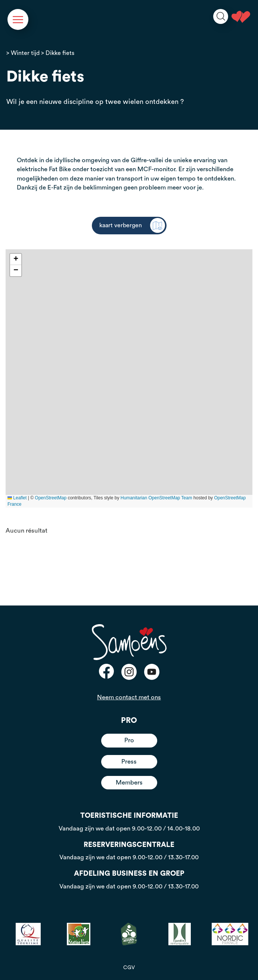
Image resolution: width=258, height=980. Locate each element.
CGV (129, 968)
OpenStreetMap (51, 498)
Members (129, 782)
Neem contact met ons (129, 697)
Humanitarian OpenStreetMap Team (156, 498)
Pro (129, 740)
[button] (16, 259)
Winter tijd (25, 53)
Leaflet (17, 498)
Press (129, 762)
